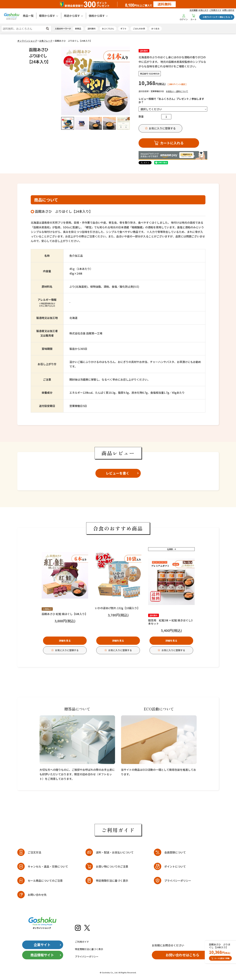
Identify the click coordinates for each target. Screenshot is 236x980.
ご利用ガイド (215, 10)
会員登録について (175, 852)
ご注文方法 (34, 852)
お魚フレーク (46, 41)
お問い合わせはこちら (182, 955)
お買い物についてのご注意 (112, 866)
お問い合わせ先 (37, 895)
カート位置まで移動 (220, 958)
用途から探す (72, 16)
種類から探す (47, 16)
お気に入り (203, 10)
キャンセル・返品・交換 (48, 866)
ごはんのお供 (139, 28)
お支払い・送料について (177, 91)
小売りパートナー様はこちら (216, 17)
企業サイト (42, 945)
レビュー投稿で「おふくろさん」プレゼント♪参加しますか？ (171, 100)
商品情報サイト (42, 955)
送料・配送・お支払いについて (115, 852)
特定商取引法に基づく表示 (112, 881)
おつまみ (155, 28)
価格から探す (97, 16)
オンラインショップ (27, 41)
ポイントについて (175, 866)
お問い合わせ (228, 10)
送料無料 (92, 28)
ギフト (123, 28)
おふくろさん (108, 28)
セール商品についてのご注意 (45, 881)
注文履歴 (194, 10)
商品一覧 (28, 16)
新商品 (78, 28)
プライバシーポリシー (178, 881)
